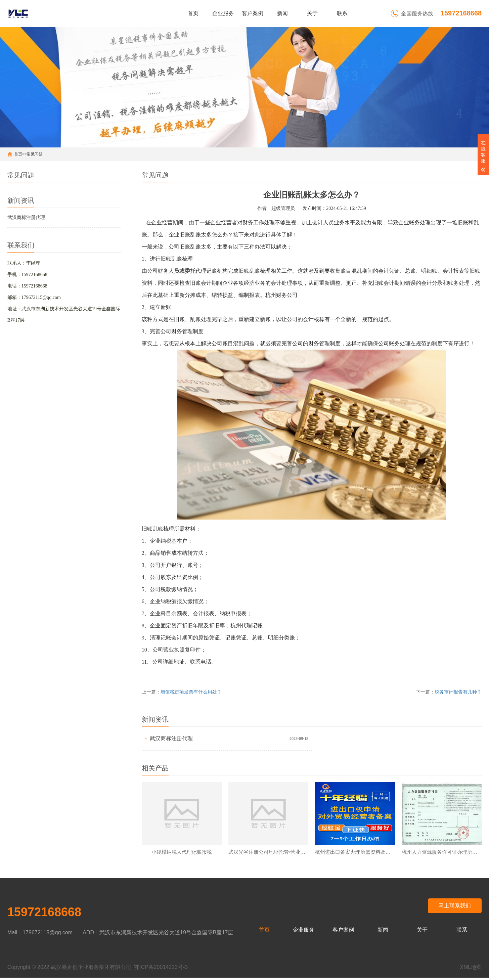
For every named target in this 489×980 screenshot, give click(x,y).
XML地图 (471, 969)
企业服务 (223, 13)
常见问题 (35, 154)
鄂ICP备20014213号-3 (161, 969)
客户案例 (253, 13)
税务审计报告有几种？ (458, 692)
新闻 (282, 13)
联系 (342, 13)
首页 (193, 13)
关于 (312, 13)
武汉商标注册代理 (26, 217)
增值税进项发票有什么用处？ (191, 692)
